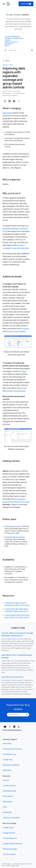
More (8, 46)
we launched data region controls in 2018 (16, 229)
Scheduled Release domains (15, 537)
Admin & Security (12, 42)
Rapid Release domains (13, 526)
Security (6, 780)
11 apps (23, 371)
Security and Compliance (10, 95)
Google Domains (9, 833)
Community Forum (10, 754)
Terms (18, 866)
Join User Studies (9, 854)
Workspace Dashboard (11, 765)
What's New (7, 770)
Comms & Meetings (13, 37)
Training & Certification (11, 818)
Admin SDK (17, 91)
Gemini (8, 40)
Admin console (7, 91)
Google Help (8, 760)
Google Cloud (8, 828)
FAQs (5, 807)
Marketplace (8, 802)
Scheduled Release (19, 93)
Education (9, 44)
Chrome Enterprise (10, 838)
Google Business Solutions (13, 844)
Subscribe (26, 4)
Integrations (7, 812)
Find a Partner (8, 796)
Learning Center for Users (12, 749)
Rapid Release (7, 93)
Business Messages (10, 849)
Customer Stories (9, 786)
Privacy (13, 866)
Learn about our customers (13, 677)
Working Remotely (10, 791)
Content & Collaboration (15, 38)
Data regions (8, 113)
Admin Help (7, 744)
